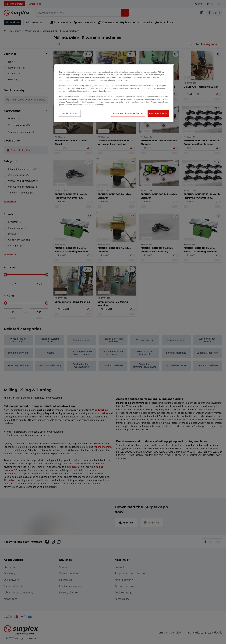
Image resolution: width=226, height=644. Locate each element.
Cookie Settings (70, 113)
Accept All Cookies (158, 113)
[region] (114, 93)
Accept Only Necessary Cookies (128, 113)
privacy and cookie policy (74, 99)
